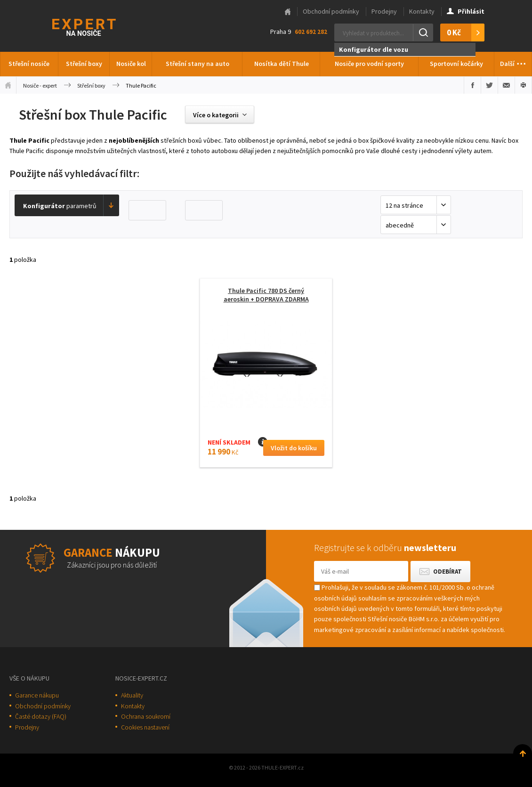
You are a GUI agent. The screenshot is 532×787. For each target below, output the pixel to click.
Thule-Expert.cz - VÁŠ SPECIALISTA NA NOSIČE (96, 26)
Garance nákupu (37, 695)
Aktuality (132, 695)
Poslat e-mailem (506, 85)
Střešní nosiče (29, 64)
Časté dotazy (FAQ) (41, 716)
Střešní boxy (84, 64)
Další (513, 61)
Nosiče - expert (40, 85)
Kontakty (422, 11)
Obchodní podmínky (331, 11)
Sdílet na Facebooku (472, 85)
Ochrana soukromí (146, 716)
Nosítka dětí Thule (282, 64)
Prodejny (384, 11)
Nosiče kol (131, 64)
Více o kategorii (216, 115)
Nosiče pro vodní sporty (369, 64)
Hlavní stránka (288, 12)
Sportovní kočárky (456, 64)
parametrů (60, 206)
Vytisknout (523, 85)
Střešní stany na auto (197, 64)
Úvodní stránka (8, 85)
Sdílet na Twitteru (489, 85)
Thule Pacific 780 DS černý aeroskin (266, 295)
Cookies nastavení (145, 727)
